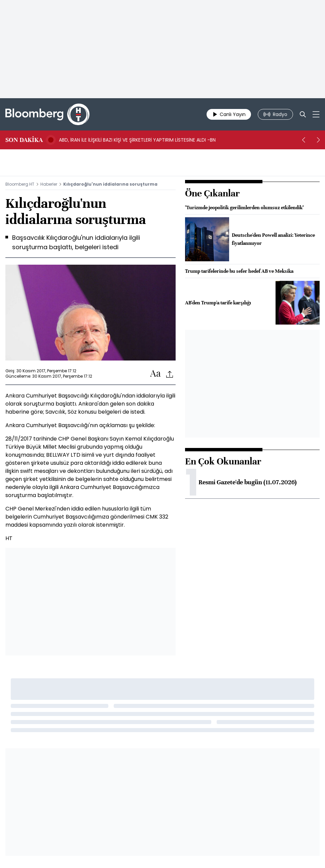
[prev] (303, 140)
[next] (318, 140)
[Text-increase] (155, 374)
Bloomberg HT (20, 184)
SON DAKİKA (24, 140)
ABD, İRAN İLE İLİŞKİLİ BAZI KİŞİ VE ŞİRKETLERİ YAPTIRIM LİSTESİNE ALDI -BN (137, 140)
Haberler (49, 184)
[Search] (303, 114)
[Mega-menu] (316, 114)
